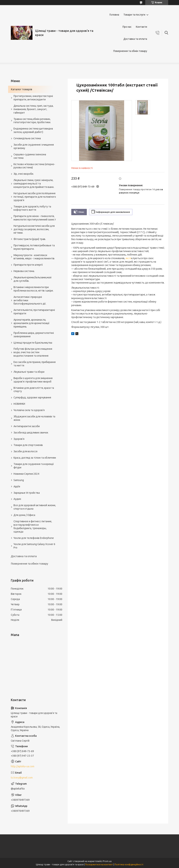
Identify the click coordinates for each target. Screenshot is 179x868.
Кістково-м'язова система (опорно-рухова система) (34, 166)
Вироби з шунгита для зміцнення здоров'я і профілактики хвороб (33, 380)
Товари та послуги (134, 15)
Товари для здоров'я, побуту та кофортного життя (32, 208)
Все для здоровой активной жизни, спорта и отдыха (35, 507)
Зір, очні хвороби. (24, 174)
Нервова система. (24, 271)
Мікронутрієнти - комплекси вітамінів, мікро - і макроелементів (34, 257)
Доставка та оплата (135, 39)
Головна (114, 15)
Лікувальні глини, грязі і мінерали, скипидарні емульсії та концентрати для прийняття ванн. (34, 184)
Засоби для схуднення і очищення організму (34, 146)
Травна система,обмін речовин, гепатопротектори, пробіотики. (32, 121)
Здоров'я (19, 439)
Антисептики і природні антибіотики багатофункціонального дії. (30, 300)
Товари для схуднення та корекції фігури (34, 466)
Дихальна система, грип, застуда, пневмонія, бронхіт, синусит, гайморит (33, 109)
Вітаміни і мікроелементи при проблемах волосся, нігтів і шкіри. (33, 289)
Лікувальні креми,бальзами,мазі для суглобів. (32, 279)
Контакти (141, 27)
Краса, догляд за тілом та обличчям (35, 458)
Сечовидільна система (27, 138)
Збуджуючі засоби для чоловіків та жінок (34, 418)
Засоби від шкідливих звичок (31, 433)
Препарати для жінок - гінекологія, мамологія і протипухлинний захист (35, 218)
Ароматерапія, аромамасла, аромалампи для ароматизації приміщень (31, 323)
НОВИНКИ (19, 404)
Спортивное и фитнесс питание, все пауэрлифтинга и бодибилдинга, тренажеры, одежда (33, 526)
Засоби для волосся (25, 451)
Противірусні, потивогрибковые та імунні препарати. (34, 247)
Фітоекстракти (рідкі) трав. (30, 239)
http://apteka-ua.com (23, 766)
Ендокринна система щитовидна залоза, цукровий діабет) (33, 130)
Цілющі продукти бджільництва (33, 343)
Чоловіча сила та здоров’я (29, 410)
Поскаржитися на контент (99, 864)
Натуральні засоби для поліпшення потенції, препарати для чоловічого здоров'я (35, 197)
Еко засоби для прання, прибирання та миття (35, 364)
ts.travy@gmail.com (22, 778)
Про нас (127, 27)
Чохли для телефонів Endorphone (34, 538)
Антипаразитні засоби (27, 426)
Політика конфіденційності (129, 864)
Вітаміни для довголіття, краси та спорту (34, 390)
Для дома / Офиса (24, 515)
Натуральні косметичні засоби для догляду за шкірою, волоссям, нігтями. (34, 229)
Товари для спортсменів (28, 445)
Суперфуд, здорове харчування (32, 397)
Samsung (19, 480)
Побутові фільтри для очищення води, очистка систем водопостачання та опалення (33, 352)
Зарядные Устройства (27, 493)
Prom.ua (107, 861)
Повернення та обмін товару (130, 51)
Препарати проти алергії (28, 265)
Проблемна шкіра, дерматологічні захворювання (34, 335)
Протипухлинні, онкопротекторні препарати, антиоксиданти (33, 98)
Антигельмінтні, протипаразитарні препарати (34, 312)
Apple (17, 486)
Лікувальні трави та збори (29, 372)
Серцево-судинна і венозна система (30, 156)
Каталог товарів (21, 89)
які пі (128, 258)
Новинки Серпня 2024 (26, 474)
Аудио (17, 499)
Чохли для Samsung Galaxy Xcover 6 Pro (34, 546)
